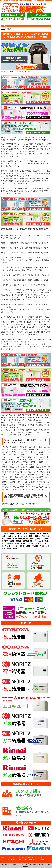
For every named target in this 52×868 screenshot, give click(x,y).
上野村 (9, 549)
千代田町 (22, 539)
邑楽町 (9, 539)
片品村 (7, 546)
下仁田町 (35, 546)
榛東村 (23, 544)
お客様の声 (38, 858)
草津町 (18, 541)
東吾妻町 (5, 541)
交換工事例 (30, 858)
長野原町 (26, 541)
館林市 (4, 536)
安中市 (17, 536)
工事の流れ (21, 858)
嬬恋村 (12, 541)
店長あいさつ (11, 858)
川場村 (14, 546)
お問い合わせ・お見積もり (37, 860)
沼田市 (38, 536)
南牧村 (42, 546)
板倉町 (15, 539)
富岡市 (31, 536)
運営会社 (14, 860)
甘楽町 (28, 546)
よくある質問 (5, 860)
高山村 (33, 541)
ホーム (3, 858)
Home (3, 29)
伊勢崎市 (32, 534)
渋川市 (45, 534)
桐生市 (39, 534)
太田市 (25, 534)
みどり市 (24, 536)
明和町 (30, 539)
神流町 (15, 549)
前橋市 (18, 534)
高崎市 (12, 534)
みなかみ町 (39, 544)
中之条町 (45, 539)
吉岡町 (17, 544)
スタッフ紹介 (23, 860)
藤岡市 (11, 536)
